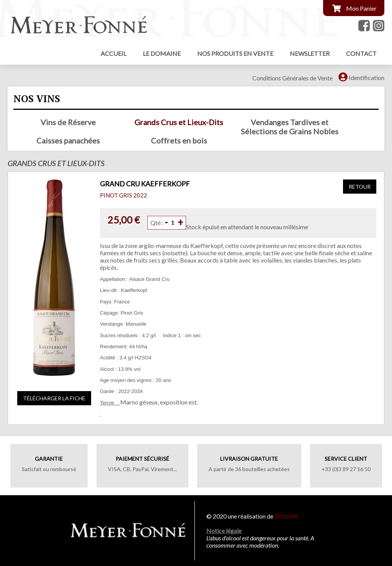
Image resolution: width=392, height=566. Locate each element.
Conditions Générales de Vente (292, 78)
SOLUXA (287, 516)
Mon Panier (361, 8)
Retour (360, 187)
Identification (367, 77)
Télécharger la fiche (54, 398)
